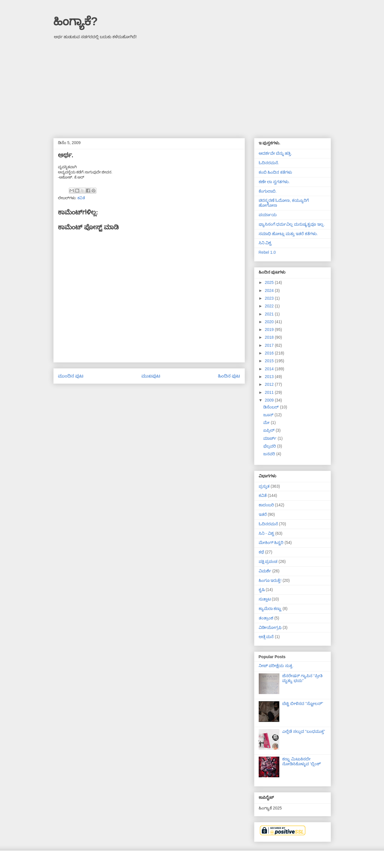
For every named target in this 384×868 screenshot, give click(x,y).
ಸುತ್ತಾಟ (265, 599)
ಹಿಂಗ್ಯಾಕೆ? (76, 21)
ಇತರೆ (263, 514)
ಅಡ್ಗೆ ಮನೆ (266, 637)
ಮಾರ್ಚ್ (270, 438)
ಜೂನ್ (269, 415)
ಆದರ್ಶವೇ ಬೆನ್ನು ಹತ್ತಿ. (275, 153)
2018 (270, 337)
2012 (270, 384)
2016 (270, 353)
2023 (270, 298)
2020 (270, 322)
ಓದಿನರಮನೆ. (269, 163)
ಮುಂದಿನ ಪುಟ (71, 376)
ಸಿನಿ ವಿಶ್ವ (265, 243)
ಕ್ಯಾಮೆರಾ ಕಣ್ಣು (270, 609)
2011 (270, 392)
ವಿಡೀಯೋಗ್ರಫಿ (270, 627)
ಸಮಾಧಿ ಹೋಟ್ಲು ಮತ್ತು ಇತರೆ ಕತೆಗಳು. (288, 234)
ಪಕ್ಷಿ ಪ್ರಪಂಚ (268, 561)
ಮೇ (267, 423)
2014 (270, 369)
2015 (270, 361)
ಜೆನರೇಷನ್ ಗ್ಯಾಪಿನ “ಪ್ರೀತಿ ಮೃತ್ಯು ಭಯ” (302, 678)
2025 (270, 282)
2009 (270, 400)
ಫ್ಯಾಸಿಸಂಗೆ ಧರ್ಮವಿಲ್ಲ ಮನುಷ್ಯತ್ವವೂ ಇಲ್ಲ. (292, 224)
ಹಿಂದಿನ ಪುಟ (229, 376)
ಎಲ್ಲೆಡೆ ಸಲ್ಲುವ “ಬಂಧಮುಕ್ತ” (304, 731)
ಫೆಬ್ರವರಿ (270, 446)
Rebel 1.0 (267, 252)
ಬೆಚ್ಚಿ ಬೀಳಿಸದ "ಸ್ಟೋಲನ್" (303, 704)
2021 (270, 314)
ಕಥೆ (261, 552)
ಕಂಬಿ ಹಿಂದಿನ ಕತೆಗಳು (275, 172)
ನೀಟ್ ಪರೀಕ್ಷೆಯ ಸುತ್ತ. (276, 666)
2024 (270, 290)
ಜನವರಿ (270, 454)
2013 (270, 377)
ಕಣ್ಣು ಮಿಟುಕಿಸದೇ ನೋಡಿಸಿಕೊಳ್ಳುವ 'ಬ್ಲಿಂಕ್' (302, 761)
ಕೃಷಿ (262, 590)
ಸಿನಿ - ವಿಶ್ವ (266, 533)
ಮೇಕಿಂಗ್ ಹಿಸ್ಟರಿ (271, 542)
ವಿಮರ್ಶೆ (265, 571)
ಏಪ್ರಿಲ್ (269, 430)
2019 (270, 330)
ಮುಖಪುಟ (151, 376)
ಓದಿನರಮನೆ (268, 524)
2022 (270, 306)
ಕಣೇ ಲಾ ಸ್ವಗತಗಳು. (274, 182)
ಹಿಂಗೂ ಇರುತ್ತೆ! (270, 580)
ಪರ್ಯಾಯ (268, 215)
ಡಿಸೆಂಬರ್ (272, 407)
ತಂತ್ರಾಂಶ (266, 618)
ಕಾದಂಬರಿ (266, 505)
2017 (270, 345)
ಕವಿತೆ (81, 198)
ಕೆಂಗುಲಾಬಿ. (268, 191)
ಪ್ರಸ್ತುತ (264, 486)
